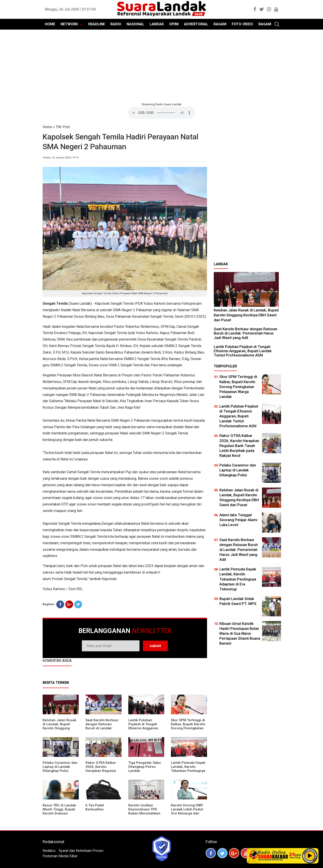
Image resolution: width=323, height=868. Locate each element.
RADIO (116, 24)
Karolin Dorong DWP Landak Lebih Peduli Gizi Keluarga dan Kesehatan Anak (187, 811)
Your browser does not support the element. (161, 113)
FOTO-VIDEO (242, 24)
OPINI (174, 24)
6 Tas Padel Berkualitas (95, 807)
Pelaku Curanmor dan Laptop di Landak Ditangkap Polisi (60, 767)
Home (47, 127)
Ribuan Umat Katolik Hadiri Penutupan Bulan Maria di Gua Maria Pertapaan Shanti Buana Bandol (240, 633)
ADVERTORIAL (196, 24)
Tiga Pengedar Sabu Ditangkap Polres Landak (145, 767)
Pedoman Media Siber (60, 856)
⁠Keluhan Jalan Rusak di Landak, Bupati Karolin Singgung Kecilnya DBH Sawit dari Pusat (59, 728)
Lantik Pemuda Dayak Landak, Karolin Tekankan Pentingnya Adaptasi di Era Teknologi (188, 771)
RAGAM (220, 24)
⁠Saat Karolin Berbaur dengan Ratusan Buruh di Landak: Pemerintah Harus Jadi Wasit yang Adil (102, 728)
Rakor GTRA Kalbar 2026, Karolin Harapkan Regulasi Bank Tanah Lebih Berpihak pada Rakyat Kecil (103, 773)
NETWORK (69, 24)
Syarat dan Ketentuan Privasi (81, 851)
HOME (50, 24)
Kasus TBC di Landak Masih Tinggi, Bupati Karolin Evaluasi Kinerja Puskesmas (59, 811)
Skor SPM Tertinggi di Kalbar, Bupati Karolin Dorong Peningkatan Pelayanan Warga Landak (188, 728)
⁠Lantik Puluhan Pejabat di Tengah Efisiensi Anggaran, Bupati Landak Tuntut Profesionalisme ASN (145, 728)
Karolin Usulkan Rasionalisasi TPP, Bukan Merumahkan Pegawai (144, 811)
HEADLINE (97, 24)
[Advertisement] (161, 65)
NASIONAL (135, 24)
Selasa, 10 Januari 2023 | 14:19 (60, 158)
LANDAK (157, 24)
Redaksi (49, 851)
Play (310, 856)
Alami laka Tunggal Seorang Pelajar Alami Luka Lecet (238, 520)
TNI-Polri (63, 127)
